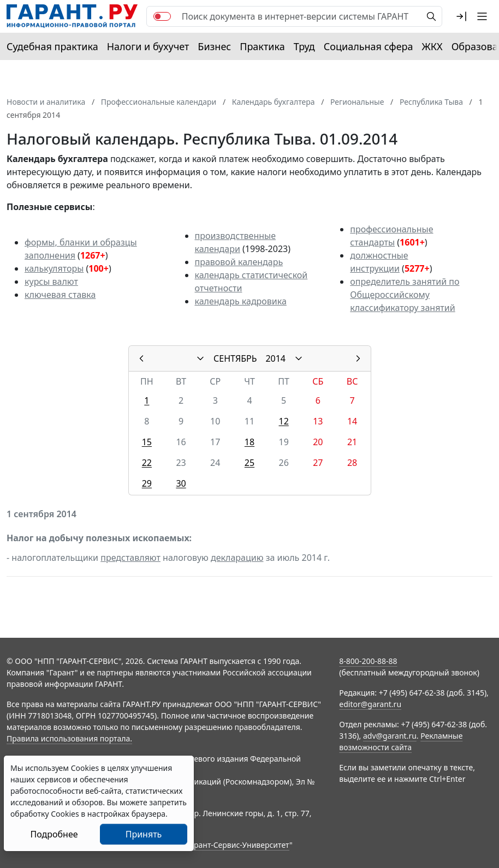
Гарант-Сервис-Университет (238, 845)
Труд (304, 46)
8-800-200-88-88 (368, 661)
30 (181, 483)
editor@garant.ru (370, 704)
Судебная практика (52, 46)
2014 (275, 358)
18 (249, 442)
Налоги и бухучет (148, 46)
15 (147, 442)
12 (284, 421)
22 (147, 463)
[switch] (162, 16)
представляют (130, 558)
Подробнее (54, 834)
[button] (461, 16)
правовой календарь (239, 262)
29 (147, 483)
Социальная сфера (369, 46)
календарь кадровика (241, 301)
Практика (262, 46)
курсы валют (51, 282)
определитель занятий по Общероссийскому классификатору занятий (405, 295)
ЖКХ (432, 46)
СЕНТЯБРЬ (235, 358)
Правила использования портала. (69, 738)
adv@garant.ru (390, 736)
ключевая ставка (60, 295)
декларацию (237, 558)
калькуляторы (54, 268)
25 (249, 463)
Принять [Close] (144, 834)
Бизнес (214, 46)
